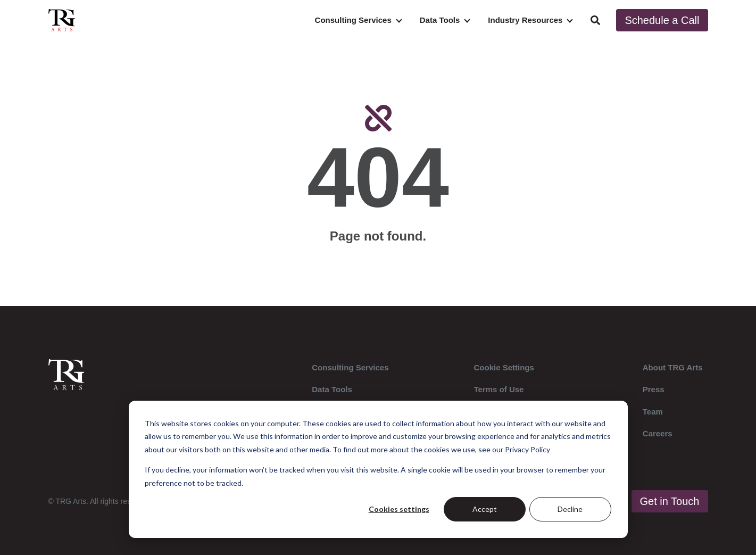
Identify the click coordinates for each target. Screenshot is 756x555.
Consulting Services (353, 20)
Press (654, 389)
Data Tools (440, 20)
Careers (658, 433)
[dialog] (378, 469)
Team (653, 412)
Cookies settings (399, 509)
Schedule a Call (662, 20)
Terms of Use (499, 389)
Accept (485, 509)
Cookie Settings (504, 367)
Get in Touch (670, 501)
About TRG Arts (673, 367)
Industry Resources (525, 20)
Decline (570, 509)
